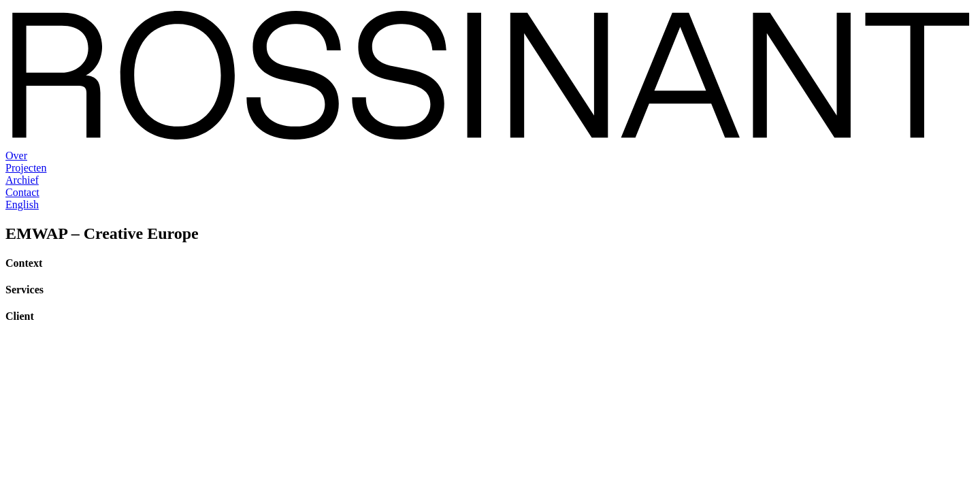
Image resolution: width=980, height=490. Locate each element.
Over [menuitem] (16, 156)
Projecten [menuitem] (26, 168)
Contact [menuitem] (22, 192)
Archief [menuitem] (22, 180)
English (22, 205)
